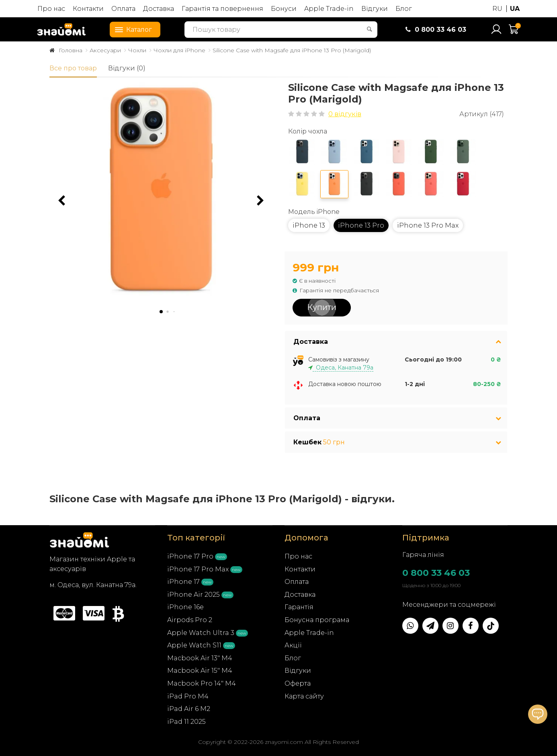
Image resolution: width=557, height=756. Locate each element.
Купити (322, 307)
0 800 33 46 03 (436, 573)
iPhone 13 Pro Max (428, 225)
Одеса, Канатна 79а (343, 368)
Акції (293, 645)
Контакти (88, 9)
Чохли (137, 50)
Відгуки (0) (127, 68)
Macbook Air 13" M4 (200, 658)
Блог (404, 9)
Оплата (123, 9)
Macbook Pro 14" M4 (202, 683)
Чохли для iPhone (179, 50)
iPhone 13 (309, 225)
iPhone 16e (185, 607)
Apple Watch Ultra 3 (201, 633)
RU (497, 9)
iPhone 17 (183, 582)
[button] (260, 201)
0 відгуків (345, 114)
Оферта (298, 683)
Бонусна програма (317, 620)
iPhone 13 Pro (361, 225)
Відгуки (375, 9)
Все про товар (73, 68)
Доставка (159, 9)
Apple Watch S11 (194, 645)
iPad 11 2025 (186, 722)
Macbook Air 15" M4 (200, 671)
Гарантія (299, 607)
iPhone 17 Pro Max (198, 569)
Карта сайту (304, 696)
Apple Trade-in (329, 9)
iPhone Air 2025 (194, 595)
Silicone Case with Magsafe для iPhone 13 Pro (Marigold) (292, 50)
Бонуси (284, 9)
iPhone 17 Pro (190, 556)
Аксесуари (105, 50)
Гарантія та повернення (222, 9)
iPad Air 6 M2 (189, 709)
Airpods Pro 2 (190, 620)
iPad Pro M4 (188, 696)
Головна (71, 50)
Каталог (131, 29)
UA (515, 9)
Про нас (51, 9)
